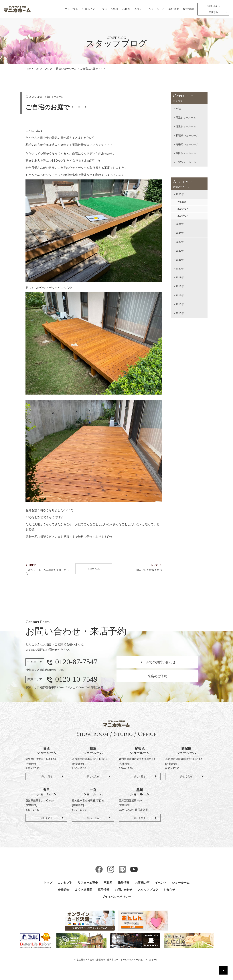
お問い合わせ (214, 6)
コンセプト (71, 9)
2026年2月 (183, 209)
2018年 (180, 286)
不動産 (126, 9)
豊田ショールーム (186, 153)
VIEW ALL (94, 569)
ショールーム (157, 9)
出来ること (89, 9)
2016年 (180, 304)
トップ (48, 883)
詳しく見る (46, 777)
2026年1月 (183, 216)
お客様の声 (142, 883)
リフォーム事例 (109, 9)
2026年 (180, 194)
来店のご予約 (157, 677)
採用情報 (188, 9)
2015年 (180, 313)
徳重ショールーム (186, 126)
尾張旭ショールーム (187, 144)
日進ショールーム (186, 117)
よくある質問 (84, 890)
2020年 (180, 269)
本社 (178, 109)
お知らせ (169, 890)
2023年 (180, 242)
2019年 (180, 277)
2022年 (180, 251)
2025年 (180, 224)
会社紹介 (174, 9)
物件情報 (124, 883)
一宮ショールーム (186, 162)
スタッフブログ (148, 890)
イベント (139, 9)
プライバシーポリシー (116, 898)
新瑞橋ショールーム (187, 135)
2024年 (180, 233)
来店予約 (214, 12)
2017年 (180, 295)
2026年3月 (183, 202)
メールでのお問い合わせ (157, 663)
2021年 (180, 260)
